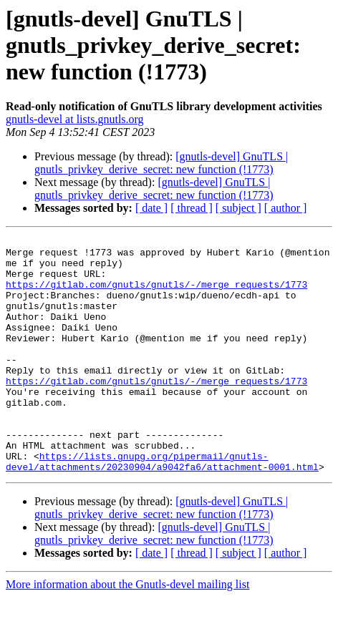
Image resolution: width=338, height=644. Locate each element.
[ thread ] (192, 208)
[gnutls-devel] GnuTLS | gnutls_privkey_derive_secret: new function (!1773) (161, 163)
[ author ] (286, 208)
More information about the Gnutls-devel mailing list (127, 631)
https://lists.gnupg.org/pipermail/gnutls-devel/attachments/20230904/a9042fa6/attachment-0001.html (162, 507)
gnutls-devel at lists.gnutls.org (75, 119)
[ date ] (151, 208)
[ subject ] (238, 208)
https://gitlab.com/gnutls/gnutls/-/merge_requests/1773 (156, 295)
